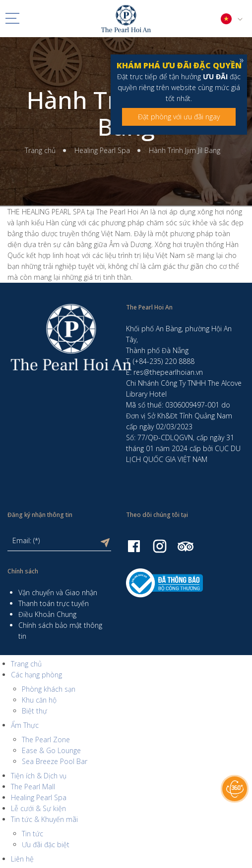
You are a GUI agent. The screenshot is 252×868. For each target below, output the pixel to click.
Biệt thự (34, 711)
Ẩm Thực (25, 725)
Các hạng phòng (36, 675)
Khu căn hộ (39, 700)
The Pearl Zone (46, 740)
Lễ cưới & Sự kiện (38, 808)
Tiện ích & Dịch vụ (39, 776)
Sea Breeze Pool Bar (55, 761)
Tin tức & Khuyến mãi (44, 819)
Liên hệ (22, 859)
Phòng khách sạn (49, 689)
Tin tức (32, 834)
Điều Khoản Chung (47, 614)
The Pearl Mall (33, 787)
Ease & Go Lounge (51, 750)
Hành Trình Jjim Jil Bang (185, 150)
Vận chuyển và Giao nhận (58, 592)
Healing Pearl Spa (102, 150)
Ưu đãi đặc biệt (46, 844)
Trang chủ (40, 150)
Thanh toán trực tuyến (54, 603)
